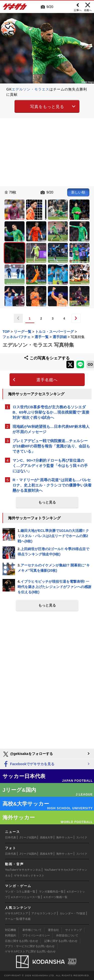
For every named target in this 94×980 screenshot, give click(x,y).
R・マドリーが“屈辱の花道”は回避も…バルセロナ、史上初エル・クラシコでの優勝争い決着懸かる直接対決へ (52, 485)
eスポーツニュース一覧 (26, 897)
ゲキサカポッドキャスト (29, 875)
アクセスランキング (44, 913)
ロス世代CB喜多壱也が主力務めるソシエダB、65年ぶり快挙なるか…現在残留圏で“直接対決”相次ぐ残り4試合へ (51, 412)
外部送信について (67, 935)
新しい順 (78, 192)
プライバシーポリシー (36, 935)
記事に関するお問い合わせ (61, 941)
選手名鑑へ (47, 380)
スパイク (82, 837)
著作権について (32, 930)
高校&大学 (46, 837)
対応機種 (11, 930)
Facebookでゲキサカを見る (28, 764)
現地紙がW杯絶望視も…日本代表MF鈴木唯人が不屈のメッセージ (51, 429)
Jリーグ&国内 (28, 837)
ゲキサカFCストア (17, 913)
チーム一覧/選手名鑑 (18, 919)
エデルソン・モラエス (31, 89)
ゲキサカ (15, 8)
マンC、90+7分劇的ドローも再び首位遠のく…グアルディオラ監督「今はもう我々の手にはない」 (50, 466)
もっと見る (47, 502)
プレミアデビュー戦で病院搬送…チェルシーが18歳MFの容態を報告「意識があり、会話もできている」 (51, 446)
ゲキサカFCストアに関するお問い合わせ (30, 951)
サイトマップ (73, 930)
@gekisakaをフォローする (28, 754)
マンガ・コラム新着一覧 (20, 892)
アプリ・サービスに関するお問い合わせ (30, 946)
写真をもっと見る (47, 107)
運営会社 (53, 930)
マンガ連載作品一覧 (51, 892)
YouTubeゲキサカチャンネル (23, 870)
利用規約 (11, 935)
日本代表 (11, 837)
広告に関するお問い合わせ (22, 941)
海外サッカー (64, 837)
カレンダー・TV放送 (72, 913)
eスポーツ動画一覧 (55, 897)
